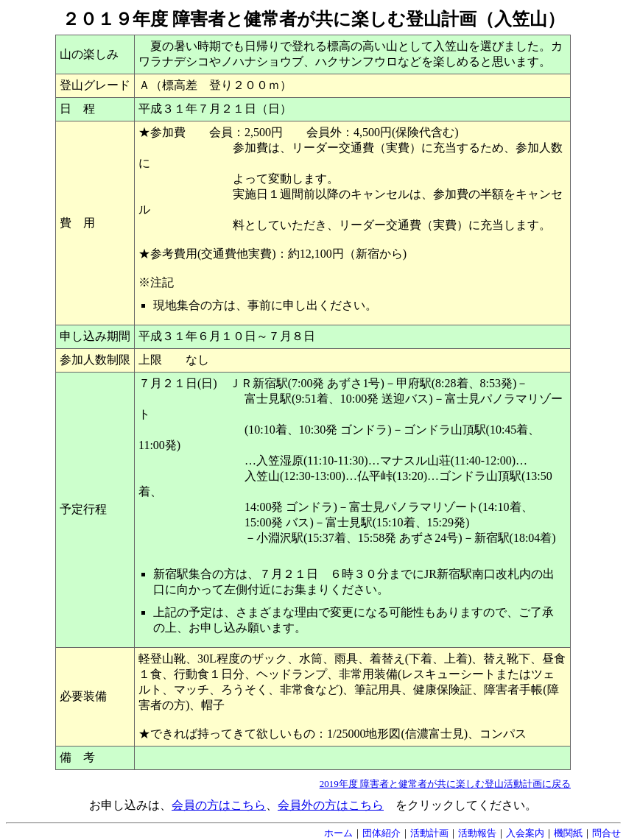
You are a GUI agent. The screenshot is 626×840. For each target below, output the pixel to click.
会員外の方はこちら (331, 805)
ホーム (338, 833)
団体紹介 (381, 833)
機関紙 (568, 833)
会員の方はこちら (219, 805)
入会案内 (525, 833)
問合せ (606, 833)
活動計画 (429, 833)
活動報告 (477, 833)
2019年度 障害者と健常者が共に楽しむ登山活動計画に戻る (445, 784)
